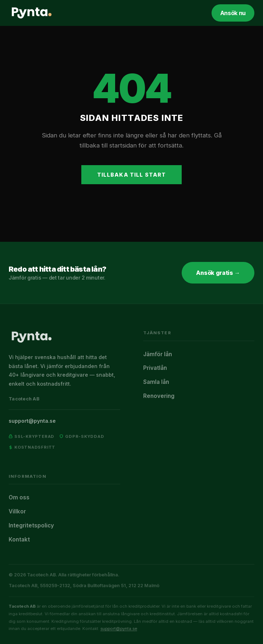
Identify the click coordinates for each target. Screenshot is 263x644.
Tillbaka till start (132, 175)
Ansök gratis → (218, 273)
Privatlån (155, 368)
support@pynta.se (32, 421)
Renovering (159, 396)
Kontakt (19, 539)
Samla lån (156, 382)
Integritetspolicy (31, 525)
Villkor (17, 511)
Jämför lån (158, 354)
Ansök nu (233, 13)
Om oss (19, 497)
